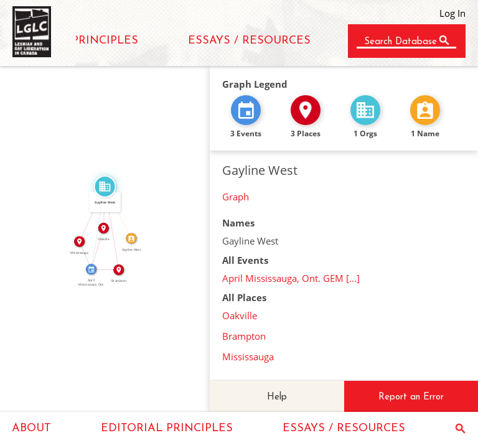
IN (95, 248)
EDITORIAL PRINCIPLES (167, 428)
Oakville (240, 315)
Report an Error (411, 397)
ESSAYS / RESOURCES (249, 41)
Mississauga (248, 357)
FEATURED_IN (95, 227)
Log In (452, 13)
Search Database (401, 42)
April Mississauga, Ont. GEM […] (291, 278)
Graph (236, 197)
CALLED (120, 211)
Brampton (244, 336)
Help (277, 397)
